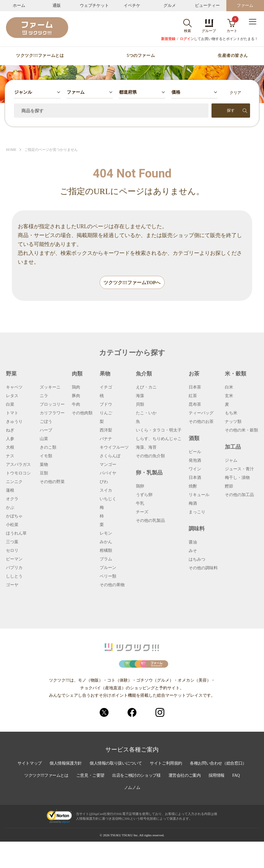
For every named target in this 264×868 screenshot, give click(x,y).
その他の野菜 (52, 482)
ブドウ (106, 405)
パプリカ (14, 568)
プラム (106, 560)
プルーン (108, 568)
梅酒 (193, 504)
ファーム (245, 5)
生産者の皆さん (233, 56)
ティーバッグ (201, 413)
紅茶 (193, 396)
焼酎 (193, 487)
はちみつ (197, 560)
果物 (105, 374)
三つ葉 (12, 542)
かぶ (10, 508)
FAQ (153, 814)
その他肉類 (82, 413)
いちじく (108, 499)
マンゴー (108, 465)
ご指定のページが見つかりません (54, 150)
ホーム (19, 5)
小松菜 (12, 525)
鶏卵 (140, 487)
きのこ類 (48, 448)
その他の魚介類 (150, 456)
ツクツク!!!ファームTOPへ (132, 283)
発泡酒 (195, 461)
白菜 (10, 405)
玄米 (229, 396)
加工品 (233, 447)
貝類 (140, 405)
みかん (106, 542)
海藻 (140, 396)
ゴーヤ (12, 585)
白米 (229, 388)
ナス (10, 456)
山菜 (44, 439)
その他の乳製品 (150, 521)
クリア (235, 93)
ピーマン (14, 560)
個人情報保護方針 (97, 791)
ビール (195, 452)
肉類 (77, 374)
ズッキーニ (50, 388)
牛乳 (140, 504)
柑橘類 (106, 551)
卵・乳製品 (149, 473)
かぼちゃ (14, 517)
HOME (12, 150)
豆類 (44, 474)
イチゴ (106, 388)
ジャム (231, 461)
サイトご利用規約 (200, 791)
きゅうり (14, 422)
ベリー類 (108, 577)
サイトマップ (60, 791)
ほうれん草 (16, 534)
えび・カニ (146, 388)
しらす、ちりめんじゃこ (159, 439)
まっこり (197, 512)
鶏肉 (76, 388)
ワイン (195, 469)
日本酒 (195, 478)
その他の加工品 (239, 495)
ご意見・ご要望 (163, 803)
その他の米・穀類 (241, 431)
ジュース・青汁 (239, 469)
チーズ (142, 512)
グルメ (170, 5)
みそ (193, 551)
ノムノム (172, 814)
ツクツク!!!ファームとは (40, 56)
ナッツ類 (233, 422)
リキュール (199, 495)
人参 (10, 439)
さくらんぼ (110, 456)
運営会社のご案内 (100, 814)
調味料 (197, 529)
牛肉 (76, 405)
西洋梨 (106, 431)
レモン (106, 534)
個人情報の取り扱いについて (148, 791)
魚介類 (144, 374)
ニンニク (14, 482)
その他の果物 (112, 585)
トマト (12, 413)
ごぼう (46, 422)
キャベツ (14, 388)
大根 (10, 448)
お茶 (194, 374)
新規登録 (168, 39)
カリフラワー (52, 413)
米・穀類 (236, 374)
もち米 (231, 413)
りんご (106, 413)
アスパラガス (18, 465)
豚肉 (76, 396)
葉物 (44, 465)
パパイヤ (108, 474)
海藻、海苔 (146, 448)
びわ (104, 482)
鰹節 (229, 487)
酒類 (194, 439)
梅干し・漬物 (237, 478)
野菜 (11, 374)
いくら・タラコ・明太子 (159, 431)
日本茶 (195, 388)
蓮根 (10, 491)
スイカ (106, 491)
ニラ (44, 396)
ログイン (187, 39)
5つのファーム (141, 56)
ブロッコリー (52, 405)
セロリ (12, 551)
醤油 (193, 543)
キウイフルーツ (114, 448)
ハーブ (46, 431)
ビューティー (207, 5)
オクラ (12, 499)
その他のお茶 (201, 422)
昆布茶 (195, 405)
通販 (57, 5)
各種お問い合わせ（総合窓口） (58, 803)
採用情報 (133, 814)
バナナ (106, 439)
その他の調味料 (203, 568)
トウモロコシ (18, 474)
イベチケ (132, 5)
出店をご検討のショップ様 (210, 803)
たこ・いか (146, 413)
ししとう (14, 577)
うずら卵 (144, 495)
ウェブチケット (94, 5)
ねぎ (10, 431)
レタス (12, 396)
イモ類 (46, 456)
